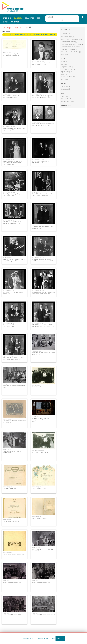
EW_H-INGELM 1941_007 (9, 220)
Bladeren (18, 18)
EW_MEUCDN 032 (36, 225)
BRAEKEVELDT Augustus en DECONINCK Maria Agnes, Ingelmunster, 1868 (43, 124)
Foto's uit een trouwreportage (40, 452)
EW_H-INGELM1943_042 (9, 323)
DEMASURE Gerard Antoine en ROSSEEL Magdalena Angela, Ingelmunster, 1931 (43, 326)
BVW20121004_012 (7, 487)
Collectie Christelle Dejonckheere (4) (72, 44)
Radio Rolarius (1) (66, 99)
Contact (15, 22)
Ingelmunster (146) (67, 72)
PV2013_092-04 (6, 613)
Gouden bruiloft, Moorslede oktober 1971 (43, 615)
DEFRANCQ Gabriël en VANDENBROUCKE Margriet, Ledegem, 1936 (14, 260)
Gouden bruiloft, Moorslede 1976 (12, 582)
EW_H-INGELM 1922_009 (38, 160)
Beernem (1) (65, 64)
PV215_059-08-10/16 (37, 351)
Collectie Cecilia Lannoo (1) (69, 42)
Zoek (39, 18)
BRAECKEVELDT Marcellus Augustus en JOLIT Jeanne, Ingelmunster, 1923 (43, 96)
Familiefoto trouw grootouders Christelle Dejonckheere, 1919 (14, 421)
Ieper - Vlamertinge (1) (68, 69)
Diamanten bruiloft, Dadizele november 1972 (14, 386)
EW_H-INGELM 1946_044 (9, 192)
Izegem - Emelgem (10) (68, 77)
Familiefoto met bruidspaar (40, 387)
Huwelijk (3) (64, 96)
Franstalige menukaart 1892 (11, 521)
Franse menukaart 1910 (10, 489)
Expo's (6, 22)
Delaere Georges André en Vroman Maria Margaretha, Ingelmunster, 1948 (43, 293)
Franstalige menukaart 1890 (40, 489)
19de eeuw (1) (65, 87)
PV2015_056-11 (35, 613)
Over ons (7, 18)
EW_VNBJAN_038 (36, 122)
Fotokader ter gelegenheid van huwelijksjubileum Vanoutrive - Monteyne (41, 420)
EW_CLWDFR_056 (7, 258)
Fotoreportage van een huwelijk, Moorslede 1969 (12, 452)
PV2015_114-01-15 (7, 450)
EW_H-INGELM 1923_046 (38, 94)
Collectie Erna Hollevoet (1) (69, 49)
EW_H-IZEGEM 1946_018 (9, 291)
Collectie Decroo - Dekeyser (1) (70, 47)
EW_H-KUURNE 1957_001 (38, 61)
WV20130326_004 (36, 417)
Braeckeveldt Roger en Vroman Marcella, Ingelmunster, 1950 (14, 129)
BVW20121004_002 (36, 487)
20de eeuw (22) (66, 89)
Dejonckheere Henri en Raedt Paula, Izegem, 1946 (13, 293)
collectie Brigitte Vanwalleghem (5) (71, 39)
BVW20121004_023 (7, 552)
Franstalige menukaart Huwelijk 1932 (13, 554)
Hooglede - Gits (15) (67, 67)
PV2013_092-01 (6, 581)
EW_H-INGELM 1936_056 (9, 160)
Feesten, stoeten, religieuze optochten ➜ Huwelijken (30, 34)
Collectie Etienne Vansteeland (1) (71, 52)
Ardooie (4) (64, 62)
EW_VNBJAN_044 (7, 94)
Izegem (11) (64, 74)
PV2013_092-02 (35, 581)
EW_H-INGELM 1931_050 (9, 356)
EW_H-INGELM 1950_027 (9, 127)
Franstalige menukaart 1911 (40, 518)
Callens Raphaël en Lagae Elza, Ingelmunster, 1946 (11, 195)
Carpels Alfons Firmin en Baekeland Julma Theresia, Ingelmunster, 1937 (42, 195)
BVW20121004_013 (36, 517)
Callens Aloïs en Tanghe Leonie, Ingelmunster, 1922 (40, 162)
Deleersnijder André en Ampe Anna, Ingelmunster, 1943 (13, 326)
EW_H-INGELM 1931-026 (38, 323)
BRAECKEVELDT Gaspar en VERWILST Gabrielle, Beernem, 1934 (13, 96)
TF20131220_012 (36, 385)
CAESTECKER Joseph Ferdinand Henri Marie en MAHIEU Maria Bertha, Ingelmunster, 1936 (13, 163)
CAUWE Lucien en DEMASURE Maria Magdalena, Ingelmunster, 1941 (13, 222)
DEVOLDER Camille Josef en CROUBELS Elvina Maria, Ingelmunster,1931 (13, 358)
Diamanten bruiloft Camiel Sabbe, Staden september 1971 (43, 353)
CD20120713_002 (7, 419)
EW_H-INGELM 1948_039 (38, 291)
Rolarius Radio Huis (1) (68, 101)
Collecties (29, 18)
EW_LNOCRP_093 (36, 192)
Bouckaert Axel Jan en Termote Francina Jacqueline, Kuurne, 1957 (43, 64)
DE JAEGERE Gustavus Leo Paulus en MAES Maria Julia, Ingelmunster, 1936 (42, 260)
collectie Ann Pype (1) (67, 37)
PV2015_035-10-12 (7, 384)
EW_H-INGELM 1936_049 (38, 258)
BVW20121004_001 (7, 520)
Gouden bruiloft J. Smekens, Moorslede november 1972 (43, 550)
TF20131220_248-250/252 (38, 451)
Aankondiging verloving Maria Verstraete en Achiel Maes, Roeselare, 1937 (14, 55)
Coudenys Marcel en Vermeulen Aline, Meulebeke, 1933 (42, 227)
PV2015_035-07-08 (36, 548)
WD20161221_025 (7, 52)
